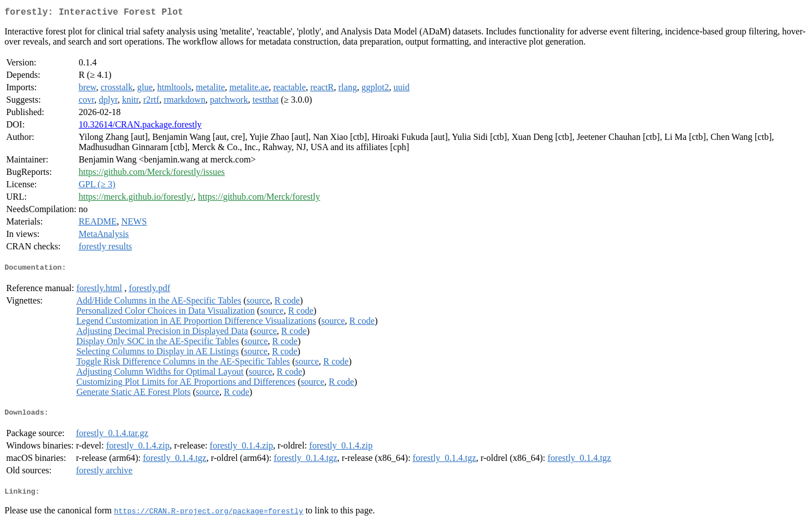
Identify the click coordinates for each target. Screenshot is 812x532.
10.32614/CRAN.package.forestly (140, 127)
